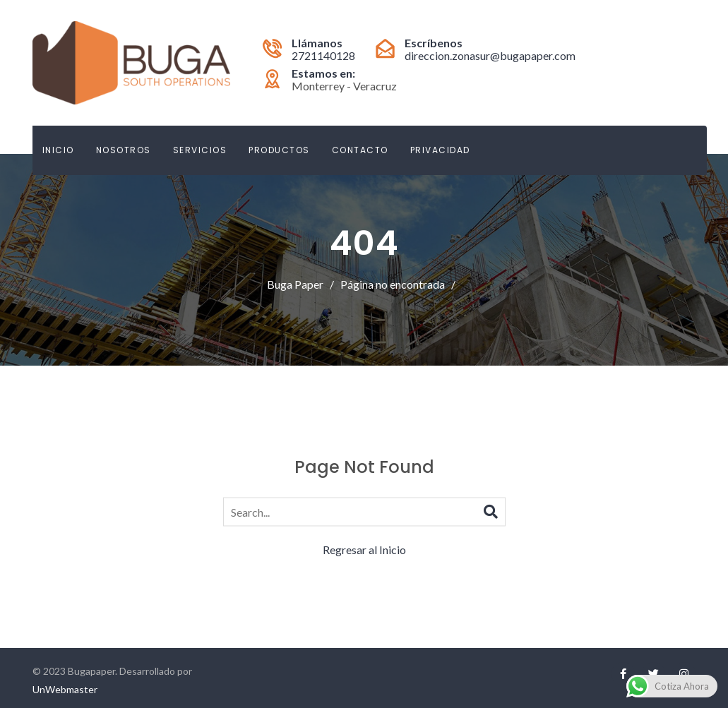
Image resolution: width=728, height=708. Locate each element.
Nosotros (124, 150)
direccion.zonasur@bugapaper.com (490, 55)
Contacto (360, 150)
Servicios (200, 150)
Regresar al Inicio (364, 549)
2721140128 (323, 55)
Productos (279, 150)
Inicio (58, 150)
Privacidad (440, 150)
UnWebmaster (65, 689)
